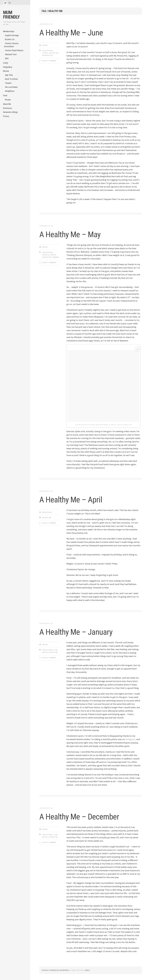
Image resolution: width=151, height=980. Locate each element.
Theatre (8, 83)
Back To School (11, 79)
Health (45, 45)
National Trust (11, 54)
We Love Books (11, 87)
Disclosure (8, 108)
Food (5, 95)
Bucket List (10, 39)
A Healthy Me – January (81, 632)
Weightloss (10, 91)
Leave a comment (49, 61)
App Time (9, 75)
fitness (45, 53)
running (56, 257)
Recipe (8, 100)
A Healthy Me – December (85, 816)
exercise (46, 255)
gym (56, 650)
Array (88, 970)
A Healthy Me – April (75, 499)
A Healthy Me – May (74, 234)
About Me (7, 104)
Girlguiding (7, 67)
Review (6, 71)
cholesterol (48, 51)
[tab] (5, 3)
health (53, 255)
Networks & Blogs (10, 112)
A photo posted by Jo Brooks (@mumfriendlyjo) (92, 425)
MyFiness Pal (48, 55)
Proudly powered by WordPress (56, 970)
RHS (7, 58)
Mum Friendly (11, 15)
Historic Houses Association (11, 45)
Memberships (9, 31)
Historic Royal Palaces (14, 50)
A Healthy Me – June (75, 32)
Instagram (130, 739)
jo (52, 24)
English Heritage (12, 35)
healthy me (54, 53)
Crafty (6, 63)
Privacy (6, 116)
